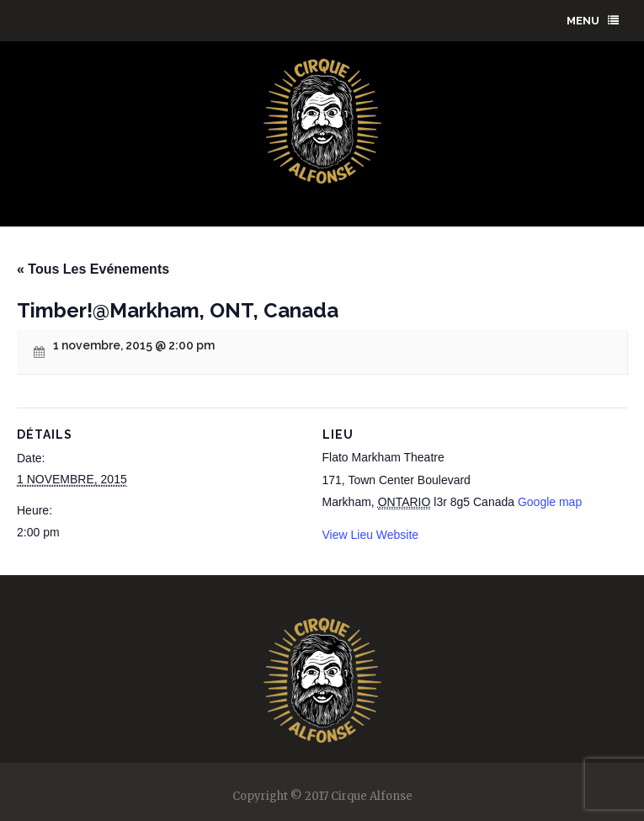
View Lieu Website (371, 535)
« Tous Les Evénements (93, 269)
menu (593, 21)
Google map (550, 502)
